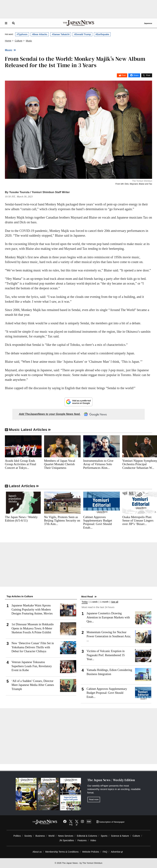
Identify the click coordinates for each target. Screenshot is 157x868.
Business (40, 836)
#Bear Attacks (40, 34)
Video (93, 840)
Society (28, 836)
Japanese (148, 23)
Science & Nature (120, 836)
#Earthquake (102, 34)
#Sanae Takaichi (61, 34)
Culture (136, 836)
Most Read (87, 597)
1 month (104, 602)
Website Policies (91, 852)
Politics (17, 836)
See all (115, 602)
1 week (94, 602)
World (52, 836)
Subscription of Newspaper (111, 822)
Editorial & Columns (87, 836)
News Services (66, 836)
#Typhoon (22, 34)
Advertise (117, 852)
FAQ (105, 852)
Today (85, 602)
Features (82, 840)
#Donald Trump (82, 34)
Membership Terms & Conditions (62, 852)
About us (37, 852)
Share (136, 75)
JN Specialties (67, 840)
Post (124, 75)
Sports (104, 836)
